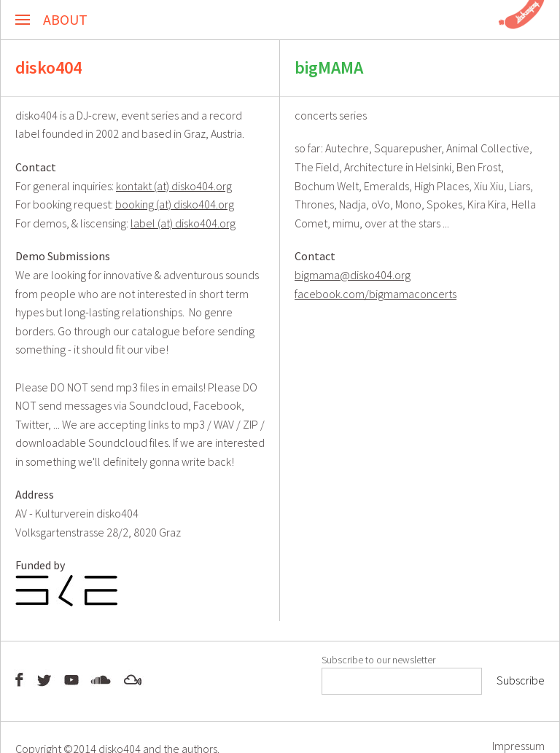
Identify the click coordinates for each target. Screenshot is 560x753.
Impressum (518, 745)
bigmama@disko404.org (353, 275)
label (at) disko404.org (183, 223)
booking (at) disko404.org (175, 204)
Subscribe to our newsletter (378, 660)
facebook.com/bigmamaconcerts (376, 294)
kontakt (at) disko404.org (174, 186)
